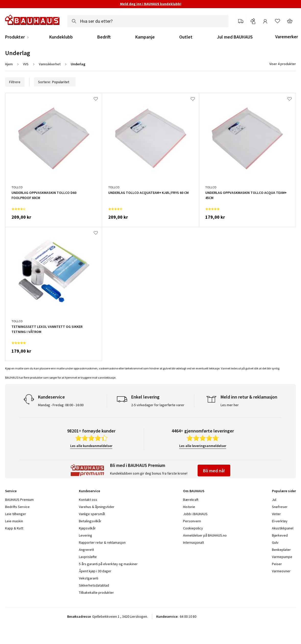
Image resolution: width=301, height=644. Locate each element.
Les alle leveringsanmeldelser (203, 446)
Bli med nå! (214, 471)
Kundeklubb (61, 37)
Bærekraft (191, 500)
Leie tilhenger (16, 514)
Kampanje (145, 37)
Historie (189, 507)
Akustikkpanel (283, 528)
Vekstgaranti (89, 578)
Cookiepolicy (193, 528)
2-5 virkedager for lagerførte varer (158, 405)
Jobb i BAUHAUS (195, 514)
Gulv (275, 542)
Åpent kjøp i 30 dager (95, 571)
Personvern (192, 521)
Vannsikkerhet (50, 64)
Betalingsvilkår (90, 521)
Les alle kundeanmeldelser (91, 446)
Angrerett (86, 550)
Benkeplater (281, 550)
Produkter (15, 37)
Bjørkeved (280, 535)
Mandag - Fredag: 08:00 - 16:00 (61, 405)
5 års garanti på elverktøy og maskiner (108, 564)
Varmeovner (281, 571)
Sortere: (55, 82)
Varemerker (287, 37)
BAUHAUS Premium (19, 500)
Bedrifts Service (17, 507)
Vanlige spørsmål (92, 514)
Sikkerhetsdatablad (94, 585)
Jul (274, 500)
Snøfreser (280, 507)
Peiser (277, 564)
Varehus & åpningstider (97, 507)
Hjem (9, 64)
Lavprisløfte (88, 557)
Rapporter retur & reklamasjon (102, 542)
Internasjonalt (194, 542)
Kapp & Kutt (14, 528)
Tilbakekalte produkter (96, 592)
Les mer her (230, 405)
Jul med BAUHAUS (235, 37)
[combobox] (148, 21)
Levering (86, 535)
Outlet (186, 37)
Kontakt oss (88, 500)
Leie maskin (14, 521)
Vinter (276, 514)
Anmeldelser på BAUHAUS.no (205, 535)
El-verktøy (280, 521)
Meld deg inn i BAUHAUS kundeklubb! (151, 4)
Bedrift (104, 37)
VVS (26, 64)
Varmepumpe (282, 557)
